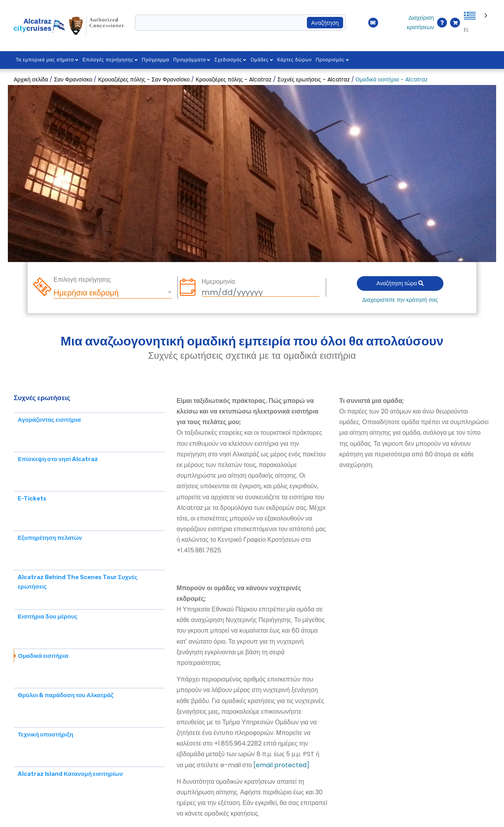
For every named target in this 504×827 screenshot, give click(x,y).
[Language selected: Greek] (477, 23)
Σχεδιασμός (231, 60)
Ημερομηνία (218, 282)
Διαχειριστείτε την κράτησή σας (400, 300)
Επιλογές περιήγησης (110, 60)
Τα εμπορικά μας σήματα (47, 60)
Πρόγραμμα (156, 60)
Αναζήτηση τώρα (400, 283)
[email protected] (281, 765)
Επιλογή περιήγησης (82, 280)
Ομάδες (262, 60)
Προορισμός (333, 60)
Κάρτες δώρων (295, 60)
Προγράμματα (192, 60)
